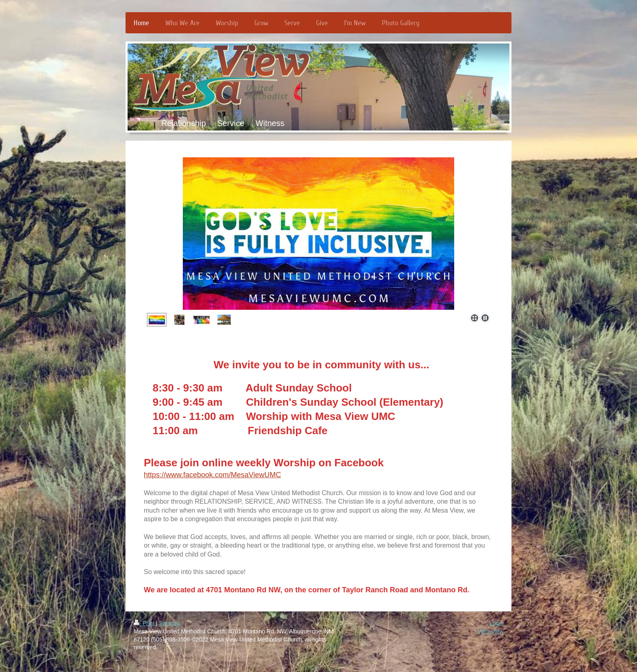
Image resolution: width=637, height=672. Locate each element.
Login (496, 623)
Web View (491, 631)
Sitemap (169, 623)
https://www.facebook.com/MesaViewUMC (212, 475)
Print (145, 623)
